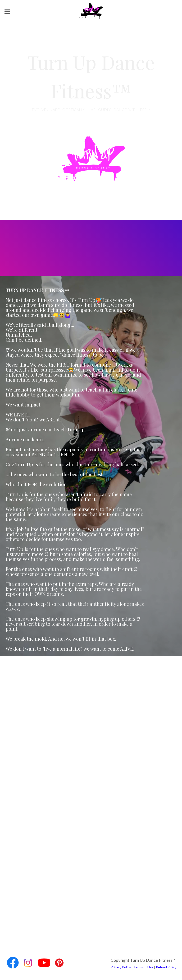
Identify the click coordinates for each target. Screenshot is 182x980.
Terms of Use (143, 967)
